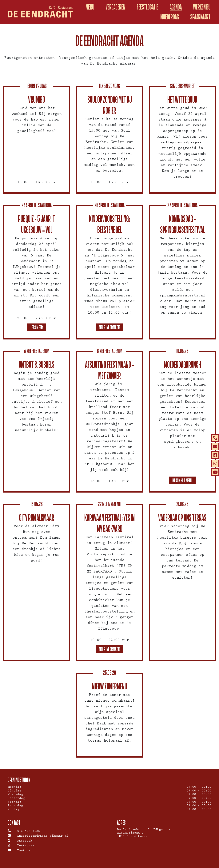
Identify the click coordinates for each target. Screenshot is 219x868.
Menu (90, 7)
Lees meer (37, 327)
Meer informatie (109, 327)
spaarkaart (200, 17)
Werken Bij (202, 7)
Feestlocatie (147, 7)
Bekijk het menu (182, 480)
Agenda (176, 7)
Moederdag (170, 17)
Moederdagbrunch (182, 364)
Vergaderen (115, 7)
